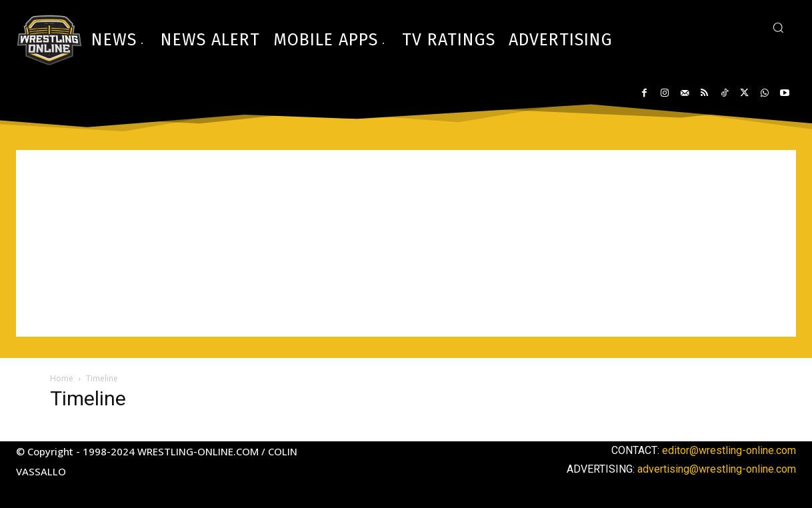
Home (62, 378)
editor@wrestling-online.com (729, 450)
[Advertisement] (406, 243)
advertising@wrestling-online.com (717, 469)
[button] (778, 27)
